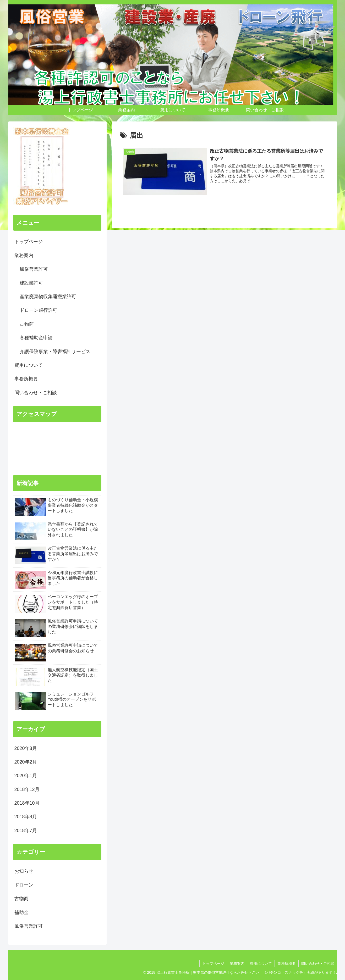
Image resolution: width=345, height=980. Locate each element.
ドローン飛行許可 (39, 310)
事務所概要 (26, 379)
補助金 (21, 912)
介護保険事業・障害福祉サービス (55, 352)
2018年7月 (26, 831)
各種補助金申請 (36, 338)
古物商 (27, 324)
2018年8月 (26, 817)
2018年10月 (27, 803)
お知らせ (24, 871)
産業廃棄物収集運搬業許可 (48, 297)
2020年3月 (26, 748)
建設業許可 (31, 283)
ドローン (24, 885)
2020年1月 (26, 776)
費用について (29, 365)
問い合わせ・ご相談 (36, 393)
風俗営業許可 (34, 269)
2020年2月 (26, 762)
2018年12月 (27, 789)
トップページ (29, 242)
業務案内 (24, 255)
